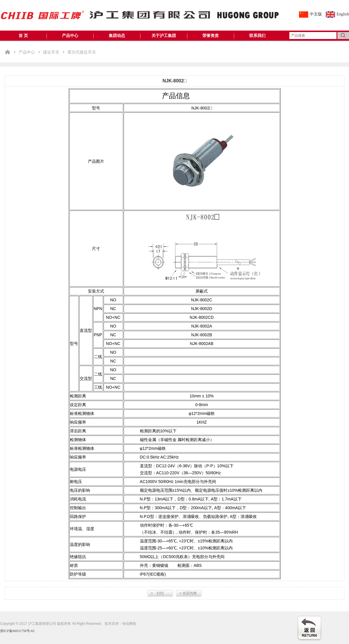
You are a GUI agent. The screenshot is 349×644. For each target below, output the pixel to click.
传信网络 (129, 624)
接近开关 (51, 52)
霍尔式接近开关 (82, 52)
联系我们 (257, 36)
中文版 (316, 14)
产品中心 (70, 36)
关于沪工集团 (164, 36)
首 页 (23, 36)
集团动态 (117, 36)
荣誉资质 (211, 36)
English (343, 14)
